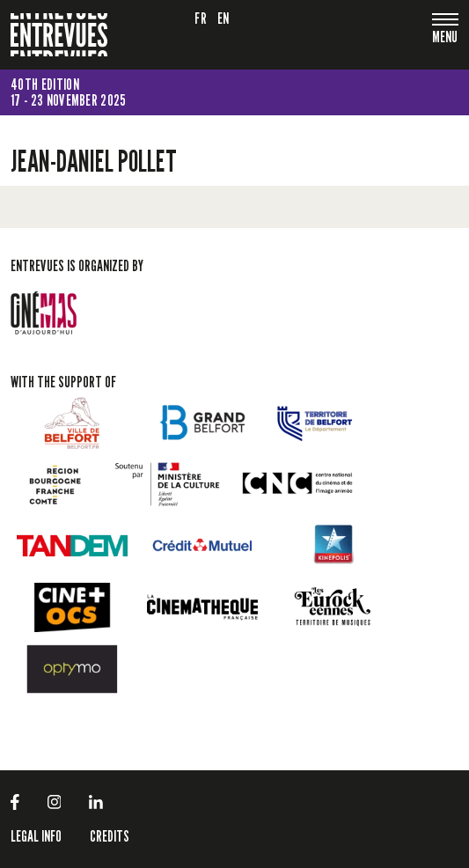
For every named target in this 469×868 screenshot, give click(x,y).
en (224, 18)
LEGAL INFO (36, 836)
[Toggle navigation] (445, 38)
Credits (110, 836)
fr (201, 18)
